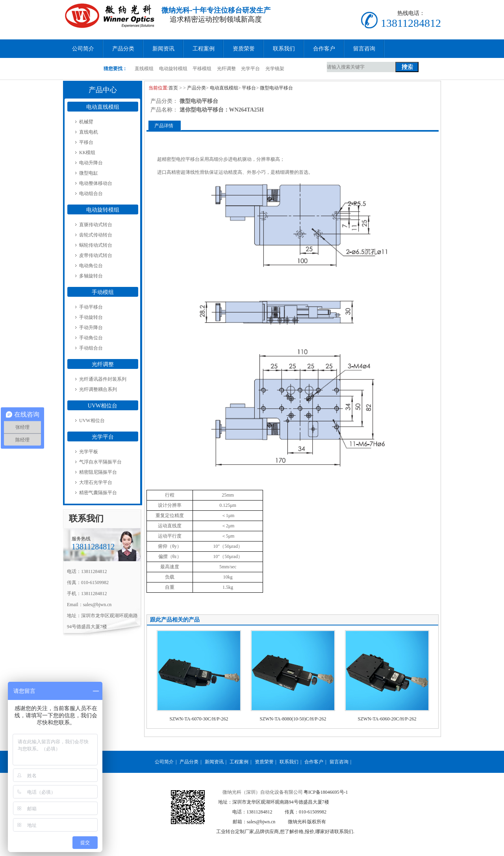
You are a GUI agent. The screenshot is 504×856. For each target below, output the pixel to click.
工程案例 (204, 49)
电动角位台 (91, 266)
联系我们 (284, 49)
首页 (173, 88)
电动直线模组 (103, 107)
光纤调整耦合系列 (98, 389)
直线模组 (144, 69)
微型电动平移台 (276, 88)
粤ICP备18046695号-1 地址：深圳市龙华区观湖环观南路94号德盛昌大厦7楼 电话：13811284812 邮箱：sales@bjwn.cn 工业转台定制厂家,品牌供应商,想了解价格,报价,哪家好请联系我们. (285, 812)
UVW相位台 (103, 406)
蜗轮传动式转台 (96, 245)
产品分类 (123, 49)
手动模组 (103, 292)
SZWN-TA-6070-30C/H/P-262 (199, 719)
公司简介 (83, 49)
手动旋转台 (91, 317)
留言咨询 (364, 49)
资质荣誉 (244, 49)
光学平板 (89, 452)
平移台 (86, 142)
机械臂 (86, 122)
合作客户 (324, 49)
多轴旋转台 (91, 276)
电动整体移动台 (96, 183)
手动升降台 (91, 328)
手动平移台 (91, 307)
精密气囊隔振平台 (98, 493)
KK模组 (87, 153)
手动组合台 (91, 348)
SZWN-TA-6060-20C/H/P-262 (387, 719)
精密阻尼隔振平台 (98, 472)
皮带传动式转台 (96, 255)
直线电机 (89, 132)
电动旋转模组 (173, 69)
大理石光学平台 (96, 482)
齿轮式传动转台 (96, 235)
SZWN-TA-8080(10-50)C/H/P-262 (293, 719)
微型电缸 (89, 173)
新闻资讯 (163, 49)
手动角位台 (91, 338)
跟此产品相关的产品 (175, 620)
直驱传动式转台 (96, 225)
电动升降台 (91, 163)
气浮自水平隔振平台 (100, 462)
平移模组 (202, 69)
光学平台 (250, 69)
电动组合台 (91, 194)
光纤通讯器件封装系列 (103, 379)
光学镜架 (275, 69)
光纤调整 (226, 69)
